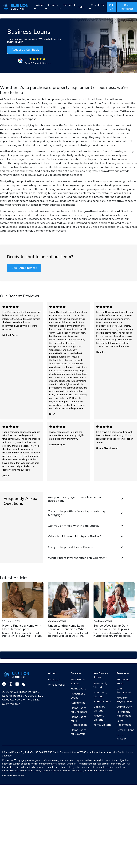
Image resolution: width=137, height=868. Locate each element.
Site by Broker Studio (13, 776)
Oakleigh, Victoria (99, 709)
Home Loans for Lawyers (78, 732)
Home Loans (78, 688)
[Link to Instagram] (11, 684)
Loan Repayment (124, 690)
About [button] (39, 7)
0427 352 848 (11, 704)
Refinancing (78, 703)
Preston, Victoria (99, 717)
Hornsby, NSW (103, 701)
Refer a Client (125, 730)
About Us (54, 679)
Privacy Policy (57, 685)
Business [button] (51, 7)
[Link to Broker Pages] (23, 684)
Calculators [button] (97, 7)
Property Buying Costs (124, 699)
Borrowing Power (123, 681)
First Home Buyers (78, 681)
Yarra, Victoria (103, 725)
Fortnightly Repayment (124, 714)
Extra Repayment (124, 723)
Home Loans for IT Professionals (79, 721)
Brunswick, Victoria (100, 685)
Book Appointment (24, 268)
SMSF (81, 7)
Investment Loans (78, 695)
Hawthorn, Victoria (100, 694)
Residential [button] (67, 7)
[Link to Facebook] (4, 684)
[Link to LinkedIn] (17, 684)
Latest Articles (121, 737)
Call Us (111, 7)
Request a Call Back (25, 50)
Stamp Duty (124, 707)
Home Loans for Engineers (79, 710)
